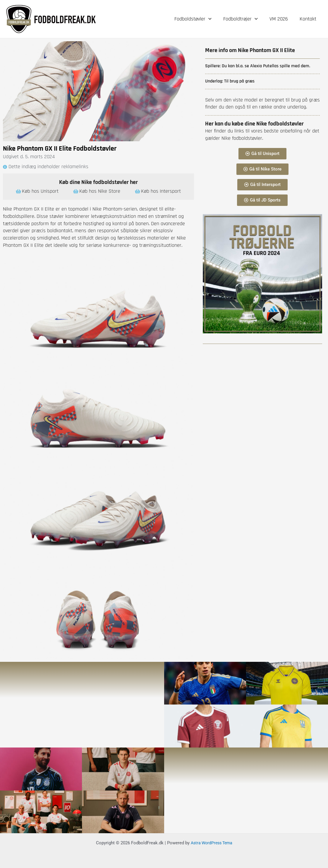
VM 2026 (280, 19)
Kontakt (309, 19)
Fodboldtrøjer (243, 19)
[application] (213, 19)
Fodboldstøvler (197, 19)
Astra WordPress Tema (212, 842)
